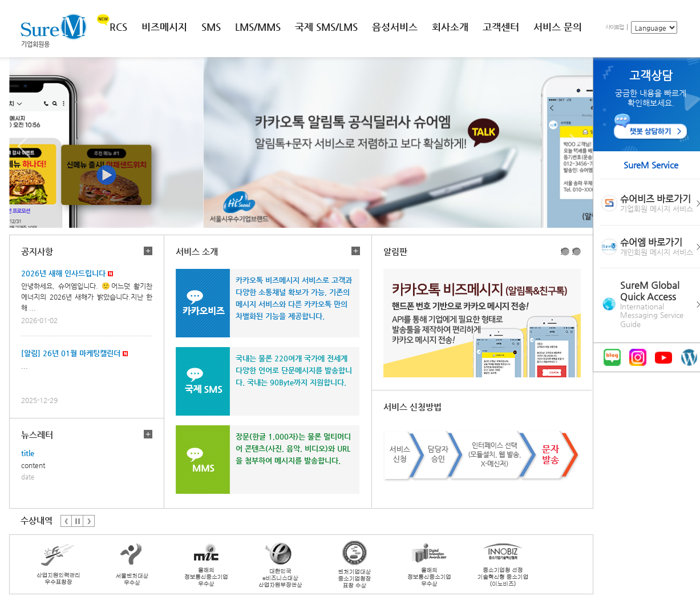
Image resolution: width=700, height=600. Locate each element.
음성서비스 (395, 27)
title (28, 453)
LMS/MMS (258, 27)
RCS (118, 27)
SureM (54, 27)
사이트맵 (614, 27)
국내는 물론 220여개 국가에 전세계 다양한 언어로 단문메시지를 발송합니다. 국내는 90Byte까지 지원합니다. (294, 370)
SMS (211, 27)
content (33, 465)
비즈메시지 (164, 27)
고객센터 (501, 27)
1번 (562, 251)
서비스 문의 (558, 27)
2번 (573, 251)
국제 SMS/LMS (326, 27)
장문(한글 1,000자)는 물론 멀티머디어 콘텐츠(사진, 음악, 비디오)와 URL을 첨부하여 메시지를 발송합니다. (293, 448)
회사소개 (450, 27)
